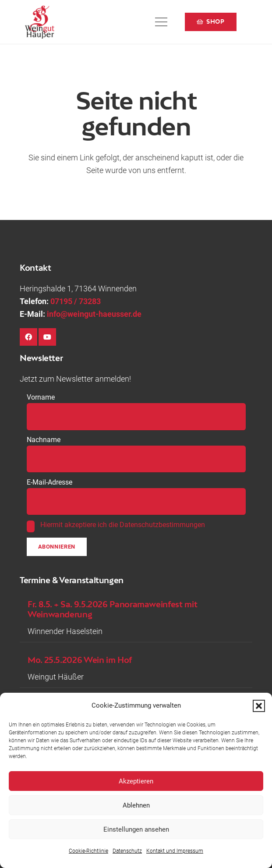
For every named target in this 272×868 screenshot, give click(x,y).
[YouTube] (47, 337)
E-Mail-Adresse (49, 482)
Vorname (41, 397)
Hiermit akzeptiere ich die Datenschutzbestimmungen (123, 525)
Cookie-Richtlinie (88, 851)
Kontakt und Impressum (175, 851)
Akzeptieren (136, 781)
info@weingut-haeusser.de (94, 314)
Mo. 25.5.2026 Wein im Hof (80, 660)
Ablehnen (136, 805)
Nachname (44, 440)
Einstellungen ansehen (136, 829)
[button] (259, 706)
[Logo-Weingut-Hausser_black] (40, 22)
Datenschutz (127, 851)
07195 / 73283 (76, 301)
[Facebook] (28, 337)
